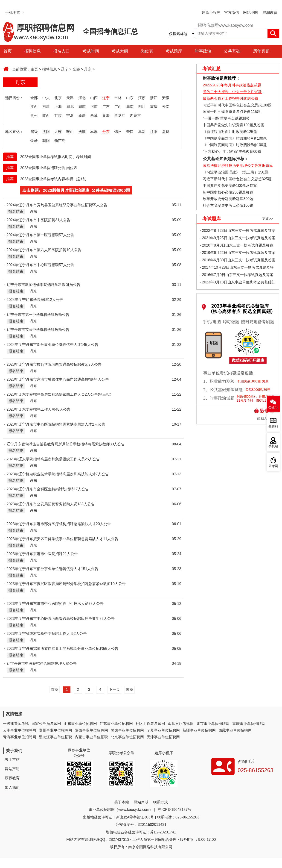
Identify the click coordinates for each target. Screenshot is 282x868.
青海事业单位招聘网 (20, 737)
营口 (130, 132)
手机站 (273, 446)
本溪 (94, 132)
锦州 (118, 132)
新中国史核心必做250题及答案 (228, 192)
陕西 (46, 116)
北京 (58, 98)
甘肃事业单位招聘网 (127, 730)
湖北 (70, 107)
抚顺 (82, 132)
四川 (142, 107)
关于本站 (12, 759)
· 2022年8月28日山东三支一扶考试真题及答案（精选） (238, 231)
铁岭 (34, 141)
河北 (82, 98)
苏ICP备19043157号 (174, 810)
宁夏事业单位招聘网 (163, 730)
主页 (34, 69)
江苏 (142, 98)
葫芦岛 (60, 141)
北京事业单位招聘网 (213, 724)
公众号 (273, 408)
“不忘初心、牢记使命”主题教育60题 (231, 152)
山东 (130, 98)
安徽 (166, 98)
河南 (94, 107)
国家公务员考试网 (46, 724)
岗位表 (147, 51)
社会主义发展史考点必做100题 (228, 205)
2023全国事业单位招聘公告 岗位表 (49, 168)
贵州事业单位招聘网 (55, 730)
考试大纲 (120, 51)
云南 (166, 107)
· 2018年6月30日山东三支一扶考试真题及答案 (238, 260)
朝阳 (46, 141)
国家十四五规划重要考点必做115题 (232, 112)
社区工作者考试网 (150, 724)
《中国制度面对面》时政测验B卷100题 (235, 145)
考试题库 (174, 51)
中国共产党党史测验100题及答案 (230, 186)
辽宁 (65, 69)
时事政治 (203, 51)
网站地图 (250, 13)
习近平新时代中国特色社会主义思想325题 (237, 179)
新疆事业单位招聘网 (199, 730)
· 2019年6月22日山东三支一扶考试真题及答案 (238, 253)
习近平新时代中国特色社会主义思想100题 (237, 105)
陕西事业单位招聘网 (91, 730)
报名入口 (61, 51)
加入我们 (12, 787)
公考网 (273, 466)
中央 (46, 98)
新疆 (82, 116)
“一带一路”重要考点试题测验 (226, 118)
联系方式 (160, 802)
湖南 (82, 107)
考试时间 (91, 51)
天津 (70, 98)
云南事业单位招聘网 (20, 730)
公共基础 (232, 51)
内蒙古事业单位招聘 (91, 737)
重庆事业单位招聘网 (249, 724)
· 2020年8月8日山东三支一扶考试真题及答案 (237, 245)
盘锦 (166, 132)
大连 (58, 132)
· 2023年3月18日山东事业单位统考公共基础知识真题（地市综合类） (238, 283)
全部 (76, 69)
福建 (46, 107)
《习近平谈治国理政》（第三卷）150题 (234, 172)
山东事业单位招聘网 (80, 724)
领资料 (273, 426)
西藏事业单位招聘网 (235, 730)
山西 (94, 98)
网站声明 (12, 769)
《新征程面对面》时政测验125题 (230, 132)
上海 (58, 107)
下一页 (114, 690)
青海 (106, 116)
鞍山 (70, 132)
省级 (34, 132)
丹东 (88, 69)
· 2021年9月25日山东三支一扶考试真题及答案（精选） (238, 239)
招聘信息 (32, 51)
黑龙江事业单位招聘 (55, 737)
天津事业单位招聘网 (163, 737)
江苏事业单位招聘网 (116, 724)
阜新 (142, 132)
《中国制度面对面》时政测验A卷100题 (235, 138)
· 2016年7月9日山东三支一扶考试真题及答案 (237, 275)
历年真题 (261, 51)
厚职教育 (270, 13)
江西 (34, 107)
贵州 (34, 116)
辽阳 (154, 132)
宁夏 (70, 116)
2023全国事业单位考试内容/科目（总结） (54, 179)
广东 (106, 107)
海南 (130, 107)
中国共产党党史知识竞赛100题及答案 (234, 125)
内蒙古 (135, 116)
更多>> (268, 219)
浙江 (154, 98)
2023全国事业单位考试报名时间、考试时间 (56, 157)
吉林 (118, 98)
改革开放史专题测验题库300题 (228, 199)
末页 (130, 690)
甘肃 (58, 116)
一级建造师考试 (16, 724)
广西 (118, 107)
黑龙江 (120, 116)
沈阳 (46, 132)
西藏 (94, 116)
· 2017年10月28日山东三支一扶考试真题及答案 (237, 268)
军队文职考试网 (181, 724)
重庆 (154, 107)
